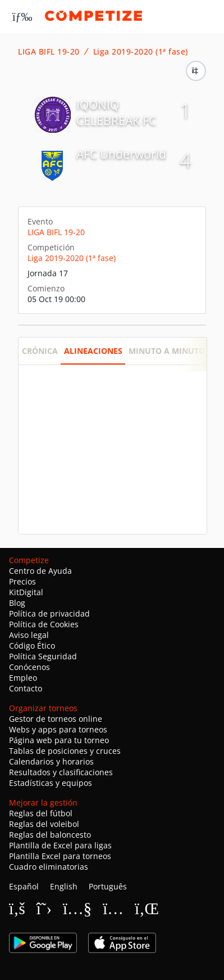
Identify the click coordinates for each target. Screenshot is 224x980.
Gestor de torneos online (56, 719)
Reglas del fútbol (41, 813)
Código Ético (32, 646)
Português (108, 886)
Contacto (26, 688)
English (64, 886)
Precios (22, 581)
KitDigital (26, 592)
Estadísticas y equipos (51, 783)
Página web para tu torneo (59, 740)
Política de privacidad (49, 613)
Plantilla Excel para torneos (60, 856)
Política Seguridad (43, 656)
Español (24, 886)
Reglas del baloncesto (50, 835)
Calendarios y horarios (51, 761)
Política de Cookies (44, 624)
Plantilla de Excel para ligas (60, 845)
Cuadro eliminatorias (49, 867)
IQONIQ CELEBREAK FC (116, 113)
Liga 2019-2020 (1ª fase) (141, 52)
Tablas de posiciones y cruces (65, 751)
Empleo (23, 678)
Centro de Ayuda (40, 571)
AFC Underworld (121, 154)
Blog (17, 603)
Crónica (40, 351)
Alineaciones (93, 351)
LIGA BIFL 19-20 (49, 52)
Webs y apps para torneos (58, 729)
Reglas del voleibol (44, 824)
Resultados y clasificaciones (61, 772)
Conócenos (29, 667)
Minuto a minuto (167, 351)
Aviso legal (29, 635)
